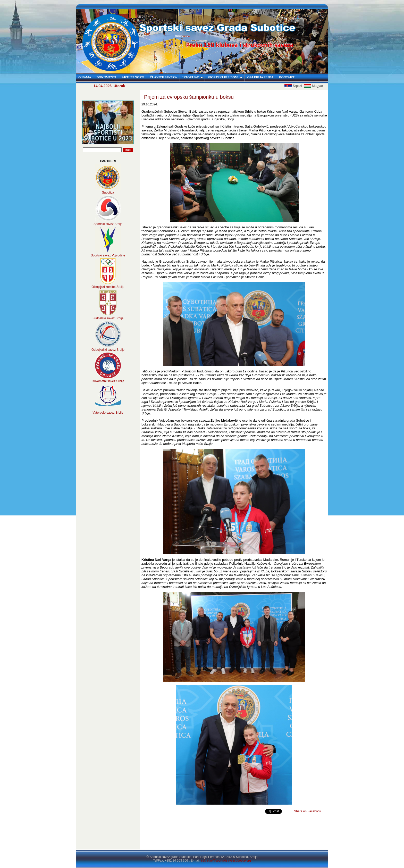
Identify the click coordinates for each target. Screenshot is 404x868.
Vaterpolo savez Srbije (108, 413)
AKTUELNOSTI (133, 77)
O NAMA (85, 77)
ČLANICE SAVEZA (163, 77)
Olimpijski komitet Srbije (108, 287)
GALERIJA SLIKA (260, 77)
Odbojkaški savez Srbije (108, 350)
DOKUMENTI (107, 77)
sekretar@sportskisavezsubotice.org (226, 861)
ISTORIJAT (193, 77)
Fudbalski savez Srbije (108, 318)
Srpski (294, 86)
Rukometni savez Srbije (108, 381)
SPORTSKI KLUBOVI (225, 77)
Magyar (313, 86)
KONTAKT (287, 77)
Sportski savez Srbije (108, 224)
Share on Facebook (308, 811)
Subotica (108, 193)
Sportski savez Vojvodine (108, 255)
